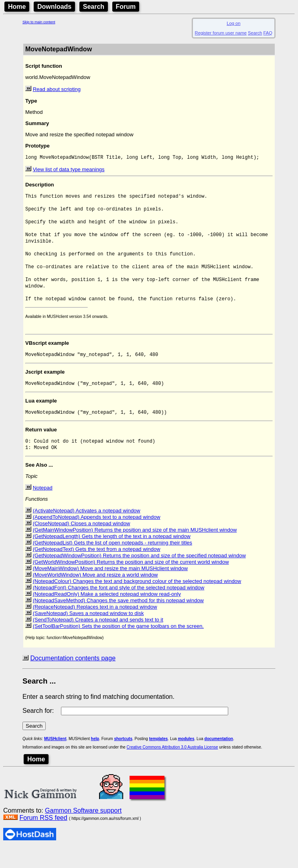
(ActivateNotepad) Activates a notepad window (87, 530)
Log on (233, 23)
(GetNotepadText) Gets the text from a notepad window (97, 569)
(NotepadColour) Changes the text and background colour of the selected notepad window (137, 601)
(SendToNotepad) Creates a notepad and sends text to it (98, 639)
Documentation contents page (73, 678)
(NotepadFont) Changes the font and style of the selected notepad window (119, 607)
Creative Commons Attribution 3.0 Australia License (172, 767)
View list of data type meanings (69, 170)
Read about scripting (57, 89)
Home (17, 7)
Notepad (43, 507)
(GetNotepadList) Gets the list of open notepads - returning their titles (113, 562)
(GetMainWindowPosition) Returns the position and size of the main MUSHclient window (135, 549)
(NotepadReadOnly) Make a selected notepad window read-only (107, 614)
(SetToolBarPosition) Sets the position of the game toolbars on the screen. (118, 646)
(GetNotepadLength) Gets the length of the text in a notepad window (112, 556)
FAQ (268, 33)
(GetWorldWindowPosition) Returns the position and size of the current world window (131, 582)
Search (94, 7)
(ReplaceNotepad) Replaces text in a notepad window (95, 626)
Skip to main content (39, 22)
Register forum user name (221, 33)
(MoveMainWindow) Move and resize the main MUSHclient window (110, 588)
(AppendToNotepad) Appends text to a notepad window (97, 537)
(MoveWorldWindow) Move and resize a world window (95, 594)
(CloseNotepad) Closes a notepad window (82, 543)
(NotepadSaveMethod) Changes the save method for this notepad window (118, 620)
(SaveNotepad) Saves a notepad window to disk (88, 633)
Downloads (54, 7)
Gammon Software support (83, 830)
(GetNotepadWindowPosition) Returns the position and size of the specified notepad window (139, 575)
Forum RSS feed (43, 837)
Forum (126, 7)
